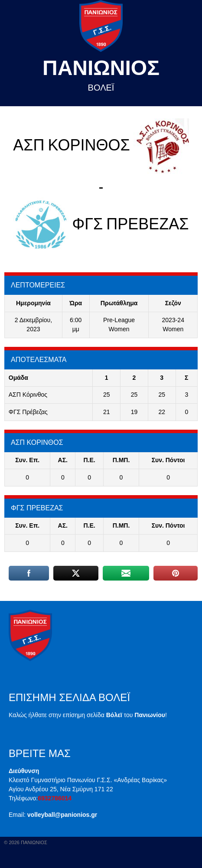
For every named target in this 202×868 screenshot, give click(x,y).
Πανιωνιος (101, 68)
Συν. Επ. (27, 460)
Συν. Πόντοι (168, 460)
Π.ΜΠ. (121, 460)
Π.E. (89, 460)
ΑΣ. (63, 460)
